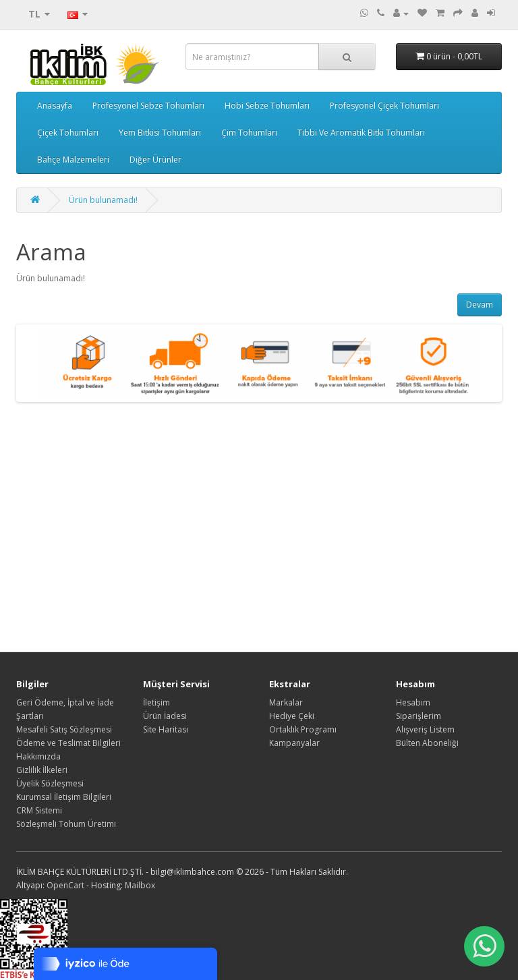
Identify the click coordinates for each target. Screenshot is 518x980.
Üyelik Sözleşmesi (50, 783)
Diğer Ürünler (155, 160)
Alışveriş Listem (425, 729)
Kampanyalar (294, 743)
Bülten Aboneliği (427, 743)
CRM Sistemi (39, 810)
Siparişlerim (419, 716)
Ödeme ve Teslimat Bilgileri (68, 743)
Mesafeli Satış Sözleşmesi (64, 729)
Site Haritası (166, 729)
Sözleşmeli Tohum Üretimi (66, 824)
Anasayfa (55, 106)
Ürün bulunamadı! (103, 200)
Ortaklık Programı (303, 729)
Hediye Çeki (292, 716)
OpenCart (65, 885)
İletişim (156, 702)
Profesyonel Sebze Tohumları (148, 106)
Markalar (286, 702)
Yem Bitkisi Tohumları (160, 133)
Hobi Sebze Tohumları (267, 106)
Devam (480, 305)
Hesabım (413, 702)
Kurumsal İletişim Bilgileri (64, 797)
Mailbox (140, 885)
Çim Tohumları (249, 133)
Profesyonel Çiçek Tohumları (384, 106)
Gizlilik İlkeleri (42, 770)
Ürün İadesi (165, 716)
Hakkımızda (38, 756)
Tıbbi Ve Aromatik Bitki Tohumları (361, 133)
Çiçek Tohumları (68, 133)
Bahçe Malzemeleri (73, 160)
